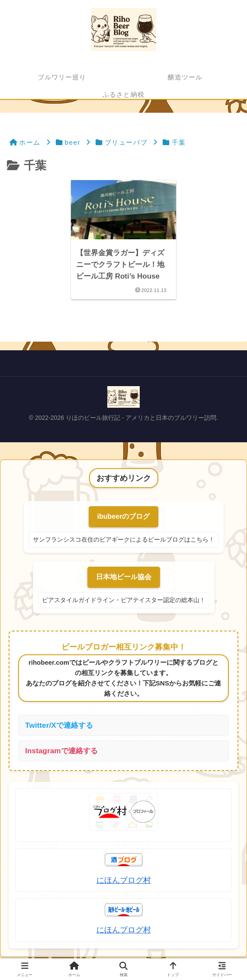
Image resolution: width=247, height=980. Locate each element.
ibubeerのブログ (124, 517)
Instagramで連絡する (63, 752)
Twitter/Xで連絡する (61, 726)
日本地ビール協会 (124, 577)
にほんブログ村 (124, 882)
